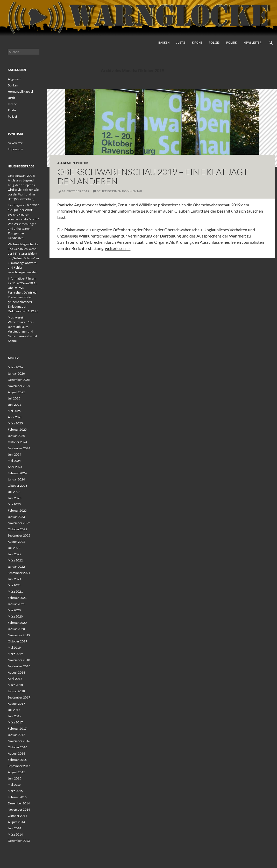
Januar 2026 (16, 373)
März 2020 (15, 616)
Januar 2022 (16, 567)
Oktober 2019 (17, 641)
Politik (232, 42)
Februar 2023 (17, 510)
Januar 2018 (16, 691)
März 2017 (15, 722)
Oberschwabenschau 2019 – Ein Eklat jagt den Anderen (153, 176)
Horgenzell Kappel (20, 91)
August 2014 (16, 822)
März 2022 (15, 560)
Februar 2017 (17, 728)
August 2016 (16, 753)
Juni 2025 (15, 405)
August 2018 (16, 672)
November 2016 (19, 741)
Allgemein (66, 163)
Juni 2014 (15, 828)
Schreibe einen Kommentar (120, 191)
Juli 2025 (14, 398)
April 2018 (15, 679)
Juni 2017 (15, 716)
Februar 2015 (17, 797)
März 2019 (15, 654)
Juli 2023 (14, 492)
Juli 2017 (14, 710)
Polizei (214, 42)
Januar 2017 (16, 735)
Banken (164, 42)
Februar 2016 (17, 760)
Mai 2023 (14, 504)
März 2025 (15, 423)
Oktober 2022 (17, 529)
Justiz (181, 42)
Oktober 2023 (17, 486)
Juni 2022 (15, 554)
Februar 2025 (17, 429)
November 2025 (19, 386)
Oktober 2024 (17, 442)
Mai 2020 (14, 610)
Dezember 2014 (19, 803)
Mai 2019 (14, 647)
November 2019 (19, 635)
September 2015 (19, 766)
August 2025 (16, 392)
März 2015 (15, 791)
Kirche (197, 42)
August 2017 (16, 704)
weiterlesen (118, 248)
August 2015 (16, 772)
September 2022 (19, 535)
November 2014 (19, 809)
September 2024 (19, 448)
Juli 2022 (14, 548)
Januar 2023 (16, 517)
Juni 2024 (15, 454)
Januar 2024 (16, 479)
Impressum (15, 149)
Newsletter (252, 42)
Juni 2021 (15, 579)
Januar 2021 (16, 604)
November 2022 (19, 523)
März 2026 (15, 367)
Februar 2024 (17, 473)
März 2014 (15, 834)
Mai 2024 (14, 461)
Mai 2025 (14, 411)
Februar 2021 (17, 598)
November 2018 (19, 660)
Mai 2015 (14, 785)
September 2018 (19, 666)
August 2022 (16, 542)
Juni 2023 (15, 498)
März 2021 (15, 591)
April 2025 (15, 417)
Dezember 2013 (19, 841)
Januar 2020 (16, 629)
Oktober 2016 (17, 747)
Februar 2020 (17, 623)
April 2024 (15, 467)
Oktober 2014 (17, 816)
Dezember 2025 (19, 380)
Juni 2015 (15, 778)
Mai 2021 (14, 585)
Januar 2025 (16, 436)
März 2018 (15, 685)
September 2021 (19, 573)
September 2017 (19, 697)
